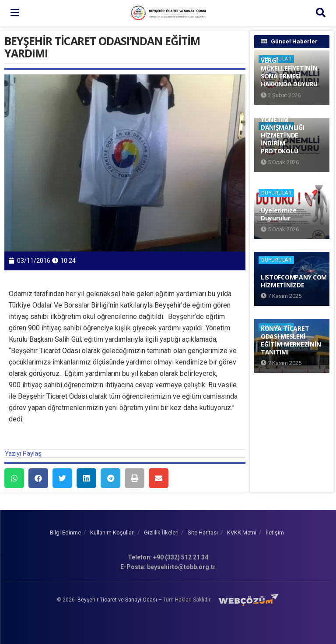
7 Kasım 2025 (281, 296)
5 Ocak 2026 (280, 162)
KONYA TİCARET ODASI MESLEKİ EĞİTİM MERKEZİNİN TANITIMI (291, 340)
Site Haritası (203, 533)
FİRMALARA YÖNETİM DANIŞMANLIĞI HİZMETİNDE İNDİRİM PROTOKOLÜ (283, 131)
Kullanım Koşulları (112, 533)
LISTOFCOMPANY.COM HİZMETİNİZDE (294, 281)
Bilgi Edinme (65, 533)
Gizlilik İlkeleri (161, 533)
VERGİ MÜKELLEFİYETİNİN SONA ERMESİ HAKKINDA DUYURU (289, 72)
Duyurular (276, 193)
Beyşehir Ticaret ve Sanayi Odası (117, 599)
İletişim (275, 533)
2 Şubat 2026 (281, 95)
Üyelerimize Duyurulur (279, 214)
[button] (14, 478)
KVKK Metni (242, 533)
